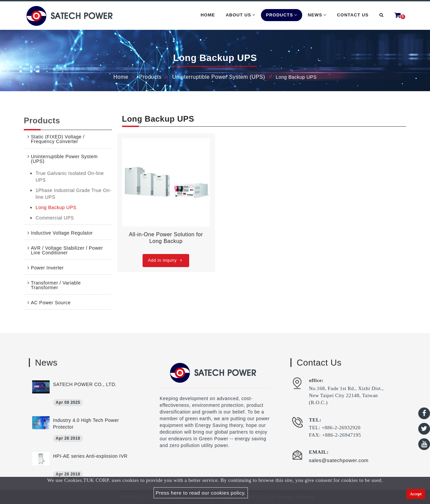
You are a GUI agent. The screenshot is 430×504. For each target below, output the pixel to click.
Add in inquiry (165, 260)
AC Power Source (51, 303)
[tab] (68, 139)
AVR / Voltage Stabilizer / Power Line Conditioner (67, 250)
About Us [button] (240, 15)
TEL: (315, 420)
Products (150, 77)
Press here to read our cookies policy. (201, 493)
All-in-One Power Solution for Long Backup (166, 238)
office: (316, 380)
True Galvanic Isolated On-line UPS (70, 177)
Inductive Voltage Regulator (62, 233)
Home (121, 77)
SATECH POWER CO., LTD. (85, 384)
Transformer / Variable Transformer (56, 285)
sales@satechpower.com (339, 460)
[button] (382, 15)
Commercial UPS (55, 218)
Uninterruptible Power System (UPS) (219, 77)
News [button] (317, 15)
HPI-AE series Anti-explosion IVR (90, 456)
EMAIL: (319, 452)
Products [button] (282, 15)
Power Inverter (47, 268)
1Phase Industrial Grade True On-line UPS (73, 194)
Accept (416, 494)
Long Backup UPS (56, 207)
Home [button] (208, 15)
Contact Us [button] (353, 15)
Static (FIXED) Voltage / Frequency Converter (58, 139)
